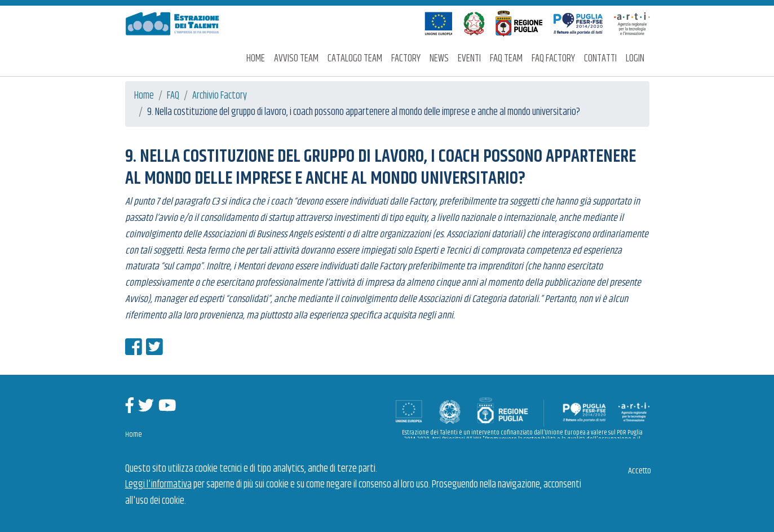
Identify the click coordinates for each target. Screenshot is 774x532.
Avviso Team (296, 59)
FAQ (173, 96)
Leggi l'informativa (158, 485)
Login (635, 59)
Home (256, 59)
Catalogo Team (355, 59)
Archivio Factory (220, 96)
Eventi (469, 59)
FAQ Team (506, 59)
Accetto (640, 471)
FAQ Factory (553, 59)
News (439, 59)
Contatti (600, 59)
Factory (406, 59)
